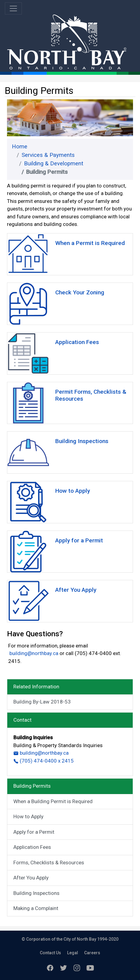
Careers (92, 953)
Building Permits (32, 786)
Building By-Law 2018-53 (42, 702)
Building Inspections (36, 893)
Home (20, 147)
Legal (73, 953)
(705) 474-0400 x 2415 (44, 761)
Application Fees (32, 847)
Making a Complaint (36, 908)
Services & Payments (48, 155)
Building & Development (54, 164)
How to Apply (28, 816)
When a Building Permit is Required (53, 801)
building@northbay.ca (33, 653)
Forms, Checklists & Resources (49, 862)
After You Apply (31, 878)
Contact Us (50, 953)
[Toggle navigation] (13, 8)
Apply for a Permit (34, 832)
